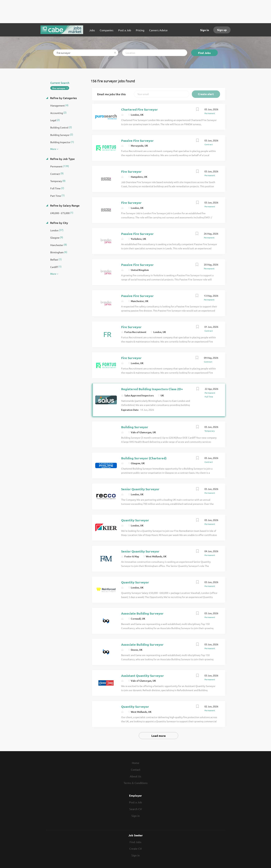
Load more (158, 736)
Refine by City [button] (59, 223)
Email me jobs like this (111, 94)
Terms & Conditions (136, 783)
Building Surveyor (135, 427)
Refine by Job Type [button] (62, 159)
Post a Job (135, 802)
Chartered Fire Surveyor (139, 109)
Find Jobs (204, 53)
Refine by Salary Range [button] (64, 205)
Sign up (222, 30)
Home (136, 763)
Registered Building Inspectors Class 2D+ (152, 389)
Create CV (136, 848)
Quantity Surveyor (135, 520)
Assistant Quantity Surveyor (142, 676)
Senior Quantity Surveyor (140, 489)
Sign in (205, 30)
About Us (135, 776)
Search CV (136, 809)
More (53, 149)
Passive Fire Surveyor (137, 140)
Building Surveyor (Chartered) (144, 458)
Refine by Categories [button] (63, 98)
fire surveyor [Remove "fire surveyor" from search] (59, 88)
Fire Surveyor (131, 171)
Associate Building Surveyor (142, 613)
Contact (136, 769)
